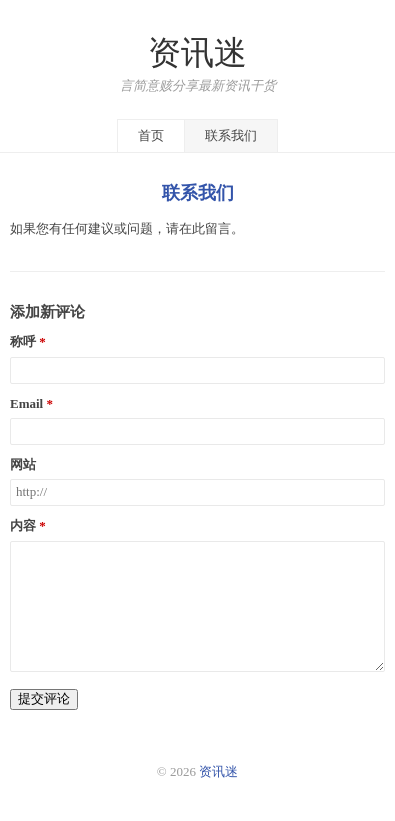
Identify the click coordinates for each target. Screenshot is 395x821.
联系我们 (231, 135)
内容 (23, 526)
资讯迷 (197, 53)
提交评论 (44, 698)
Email (26, 404)
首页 (151, 135)
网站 (23, 465)
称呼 (23, 342)
